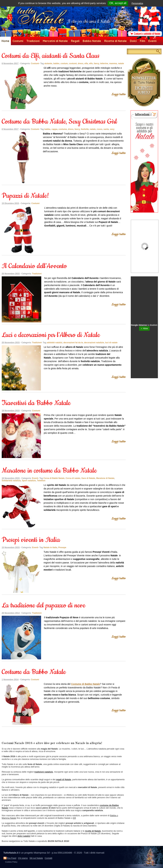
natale (121, 63)
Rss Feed (12, 858)
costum (64, 63)
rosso (100, 129)
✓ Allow (144, 328)
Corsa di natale (73, 478)
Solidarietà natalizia (11, 481)
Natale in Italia (50, 547)
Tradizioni (33, 41)
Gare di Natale (88, 478)
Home (5, 41)
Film (143, 41)
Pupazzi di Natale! (25, 196)
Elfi (74, 818)
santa (106, 129)
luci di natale (111, 343)
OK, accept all (118, 3)
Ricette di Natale (115, 41)
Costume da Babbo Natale (34, 672)
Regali (75, 41)
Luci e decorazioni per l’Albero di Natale (51, 335)
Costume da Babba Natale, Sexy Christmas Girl (59, 122)
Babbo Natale (92, 41)
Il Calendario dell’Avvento (34, 266)
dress (81, 63)
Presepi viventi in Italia (31, 540)
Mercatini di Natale (55, 41)
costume (63, 129)
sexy (112, 129)
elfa (86, 63)
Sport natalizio (29, 481)
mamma (113, 63)
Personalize (137, 3)
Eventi (152, 41)
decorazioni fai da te (73, 343)
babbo (56, 63)
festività (85, 129)
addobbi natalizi (55, 343)
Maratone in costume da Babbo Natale (49, 471)
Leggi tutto (119, 94)
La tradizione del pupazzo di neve (43, 605)
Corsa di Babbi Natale (54, 478)
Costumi (18, 41)
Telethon (41, 481)
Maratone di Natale (105, 478)
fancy (96, 63)
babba (47, 129)
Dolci (133, 41)
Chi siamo (23, 858)
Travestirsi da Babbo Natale (36, 403)
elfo (91, 63)
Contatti (48, 858)
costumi (73, 63)
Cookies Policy (11, 862)
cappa (54, 129)
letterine (104, 63)
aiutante (48, 63)
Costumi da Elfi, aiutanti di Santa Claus (51, 56)
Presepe (62, 547)
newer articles (10, 735)
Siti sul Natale (36, 858)
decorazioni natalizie (94, 343)
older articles (9, 728)
